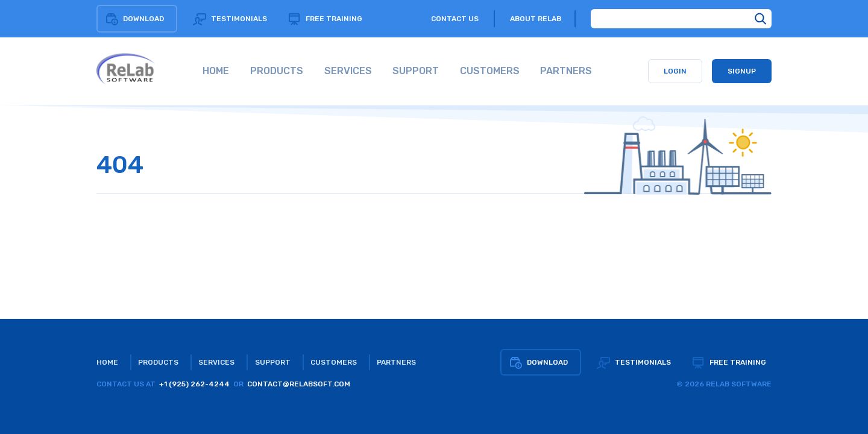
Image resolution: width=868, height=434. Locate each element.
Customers (334, 362)
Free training (325, 19)
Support (273, 362)
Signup (742, 71)
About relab (536, 19)
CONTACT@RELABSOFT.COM (299, 384)
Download (134, 19)
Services (216, 362)
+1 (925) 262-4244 (194, 384)
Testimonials (230, 19)
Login (675, 71)
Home (107, 362)
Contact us (455, 19)
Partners (396, 362)
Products (158, 362)
